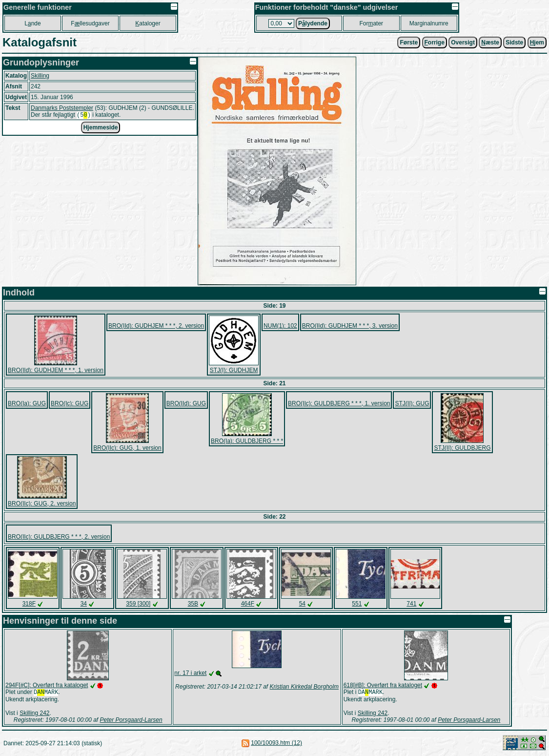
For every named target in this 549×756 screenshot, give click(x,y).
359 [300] (138, 604)
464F (248, 604)
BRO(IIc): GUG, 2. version (42, 504)
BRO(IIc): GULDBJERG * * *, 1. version (339, 403)
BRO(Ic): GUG (70, 403)
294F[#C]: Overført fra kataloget (47, 685)
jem (537, 42)
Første (409, 42)
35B (193, 604)
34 (84, 604)
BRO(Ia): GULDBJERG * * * (247, 441)
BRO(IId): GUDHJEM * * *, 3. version (350, 326)
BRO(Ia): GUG (27, 403)
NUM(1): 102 (280, 326)
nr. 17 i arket (190, 673)
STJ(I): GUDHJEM (234, 370)
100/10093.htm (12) (276, 744)
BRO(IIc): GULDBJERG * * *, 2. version (59, 537)
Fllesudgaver (90, 23)
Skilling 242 (34, 714)
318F (29, 604)
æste (490, 42)
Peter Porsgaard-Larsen (131, 721)
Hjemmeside (101, 128)
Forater (371, 23)
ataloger (148, 23)
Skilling (40, 76)
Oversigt (463, 42)
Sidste (514, 42)
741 (411, 604)
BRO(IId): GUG (186, 403)
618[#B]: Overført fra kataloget (383, 685)
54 (302, 604)
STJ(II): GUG (412, 403)
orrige (435, 42)
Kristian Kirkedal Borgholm (304, 687)
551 (357, 604)
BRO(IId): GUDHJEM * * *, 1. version (56, 370)
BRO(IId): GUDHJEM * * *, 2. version (156, 326)
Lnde (32, 23)
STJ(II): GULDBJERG (462, 448)
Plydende (313, 23)
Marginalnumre (429, 23)
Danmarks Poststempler (62, 108)
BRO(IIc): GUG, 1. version (127, 448)
